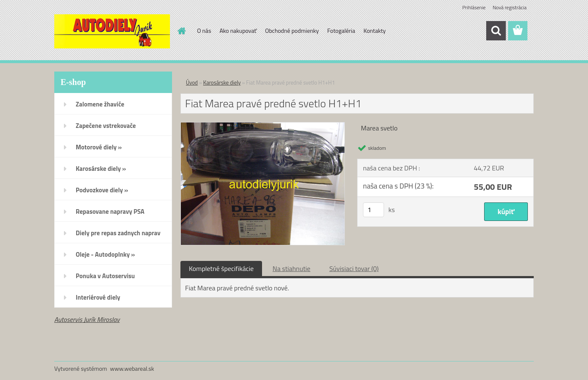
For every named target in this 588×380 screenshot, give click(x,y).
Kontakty (375, 31)
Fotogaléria (341, 31)
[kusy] (373, 210)
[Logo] (112, 31)
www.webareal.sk (132, 368)
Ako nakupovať (238, 31)
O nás (204, 31)
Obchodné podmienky (292, 31)
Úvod (192, 82)
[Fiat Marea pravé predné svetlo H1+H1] (263, 126)
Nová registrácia (510, 7)
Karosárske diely (222, 82)
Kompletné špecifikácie (221, 268)
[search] (496, 31)
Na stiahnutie (291, 268)
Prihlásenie (474, 7)
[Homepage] (181, 31)
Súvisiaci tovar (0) (354, 268)
